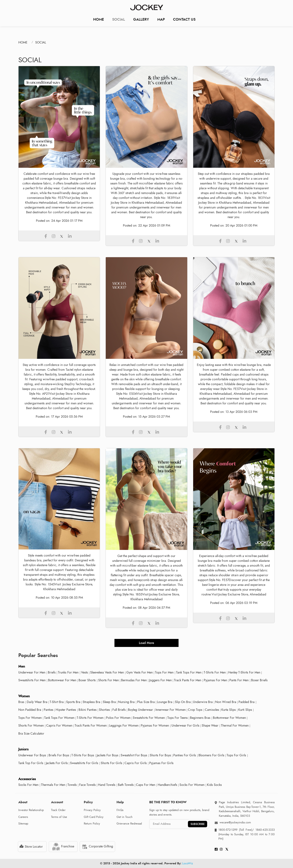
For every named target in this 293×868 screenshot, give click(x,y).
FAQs (120, 810)
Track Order (58, 810)
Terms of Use (59, 817)
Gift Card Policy (94, 817)
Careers (23, 817)
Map (161, 19)
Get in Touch (125, 817)
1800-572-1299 (228, 830)
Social (119, 19)
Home (99, 19)
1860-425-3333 (264, 830)
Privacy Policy (92, 810)
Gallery (141, 19)
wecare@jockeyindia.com (235, 822)
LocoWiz (188, 863)
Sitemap (23, 824)
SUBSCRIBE (198, 824)
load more (146, 643)
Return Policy (92, 824)
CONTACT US (184, 19)
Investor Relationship (31, 810)
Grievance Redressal (129, 824)
